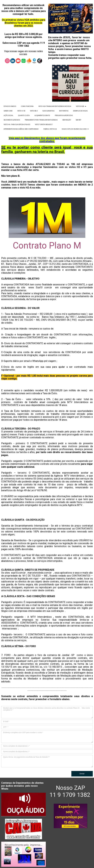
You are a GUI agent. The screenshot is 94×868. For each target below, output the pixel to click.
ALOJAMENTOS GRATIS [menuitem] (42, 115)
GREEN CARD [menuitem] (8, 111)
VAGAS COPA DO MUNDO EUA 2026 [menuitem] (74, 129)
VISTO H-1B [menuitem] (21, 111)
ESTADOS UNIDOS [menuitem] (10, 106)
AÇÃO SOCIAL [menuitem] (8, 115)
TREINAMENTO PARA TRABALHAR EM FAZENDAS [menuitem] (41, 120)
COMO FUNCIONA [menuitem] (27, 106)
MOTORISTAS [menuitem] (64, 111)
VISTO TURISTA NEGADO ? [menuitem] (44, 124)
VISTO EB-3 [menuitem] (34, 111)
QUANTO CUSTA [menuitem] (24, 115)
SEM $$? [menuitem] (78, 120)
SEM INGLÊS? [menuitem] (67, 120)
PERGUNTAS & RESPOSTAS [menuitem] (64, 115)
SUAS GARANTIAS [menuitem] (48, 111)
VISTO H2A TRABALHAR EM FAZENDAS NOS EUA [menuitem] (55, 106)
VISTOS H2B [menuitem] (80, 106)
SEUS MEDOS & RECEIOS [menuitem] (12, 120)
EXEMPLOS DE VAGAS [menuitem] (80, 111)
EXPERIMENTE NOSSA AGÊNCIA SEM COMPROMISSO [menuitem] (21, 129)
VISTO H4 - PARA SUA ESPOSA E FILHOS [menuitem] (17, 124)
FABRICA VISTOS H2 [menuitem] (50, 129)
